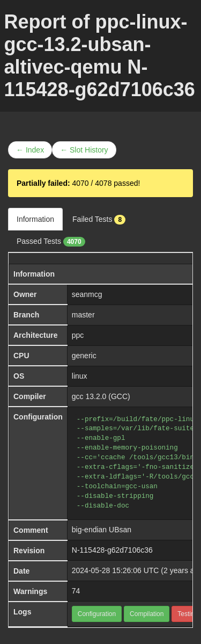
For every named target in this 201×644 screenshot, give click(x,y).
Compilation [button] (147, 614)
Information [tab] (35, 219)
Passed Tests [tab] (51, 242)
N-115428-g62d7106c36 (112, 550)
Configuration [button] (97, 614)
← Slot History (84, 150)
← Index (30, 150)
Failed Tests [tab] (99, 220)
